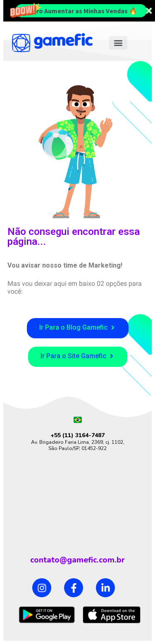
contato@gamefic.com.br (77, 560)
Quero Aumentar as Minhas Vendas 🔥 (81, 11)
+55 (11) (63, 435)
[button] (118, 43)
